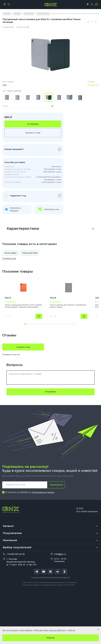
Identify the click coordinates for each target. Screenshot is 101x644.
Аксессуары (10, 253)
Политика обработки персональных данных (51, 577)
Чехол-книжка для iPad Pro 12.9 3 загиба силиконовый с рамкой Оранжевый (23, 306)
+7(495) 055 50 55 (16, 554)
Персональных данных (43, 492)
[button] (25, 324)
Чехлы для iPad (30, 253)
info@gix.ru (60, 554)
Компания (10, 540)
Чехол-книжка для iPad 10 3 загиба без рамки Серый (68, 306)
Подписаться (56, 485)
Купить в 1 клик (33, 133)
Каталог (8, 526)
